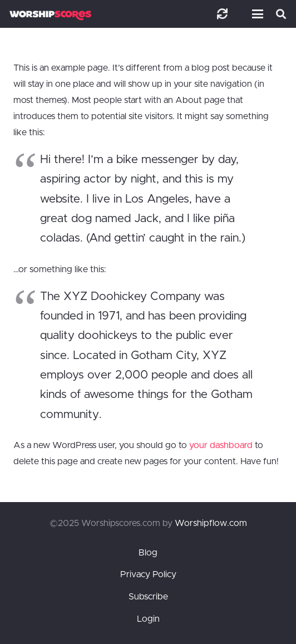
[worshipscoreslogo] (50, 15)
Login (148, 619)
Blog (148, 553)
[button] (255, 14)
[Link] (222, 14)
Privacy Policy (148, 574)
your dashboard (221, 445)
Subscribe (148, 597)
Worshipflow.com (211, 523)
